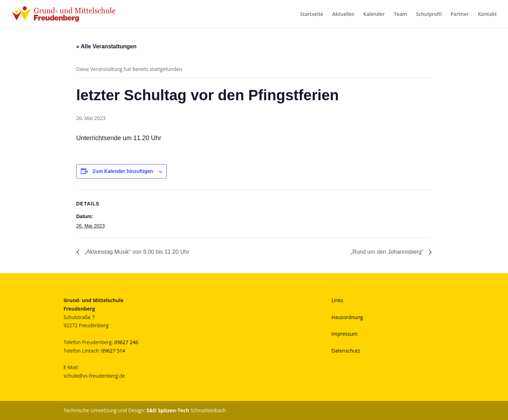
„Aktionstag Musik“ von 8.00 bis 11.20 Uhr (136, 252)
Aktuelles (343, 14)
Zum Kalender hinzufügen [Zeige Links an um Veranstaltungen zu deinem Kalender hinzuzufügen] (123, 171)
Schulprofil (429, 14)
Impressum (345, 334)
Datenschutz (346, 351)
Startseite (312, 14)
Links (337, 300)
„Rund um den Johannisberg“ (388, 252)
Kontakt (487, 14)
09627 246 (126, 342)
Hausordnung (347, 317)
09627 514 (113, 351)
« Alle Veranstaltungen (106, 46)
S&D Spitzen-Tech (168, 410)
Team (400, 14)
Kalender (374, 14)
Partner (459, 14)
